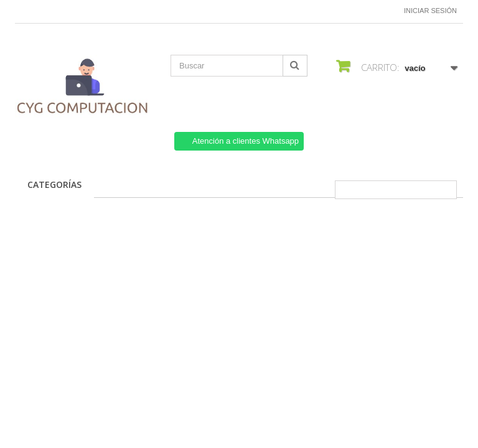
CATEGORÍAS (54, 184)
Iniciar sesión (430, 11)
